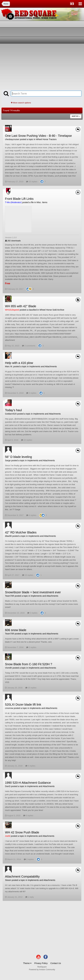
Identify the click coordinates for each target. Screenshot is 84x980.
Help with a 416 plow (19, 363)
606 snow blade (16, 630)
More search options (21, 103)
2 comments (29, 346)
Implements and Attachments (43, 366)
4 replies (31, 515)
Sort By (76, 116)
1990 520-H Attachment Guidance (28, 783)
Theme (27, 963)
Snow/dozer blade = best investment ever (33, 592)
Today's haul (13, 410)
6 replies (28, 816)
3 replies (31, 393)
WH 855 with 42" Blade (21, 306)
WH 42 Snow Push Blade (22, 832)
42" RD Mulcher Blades (21, 532)
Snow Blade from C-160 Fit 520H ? (29, 664)
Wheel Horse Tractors (46, 139)
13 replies (28, 575)
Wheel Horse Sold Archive (52, 310)
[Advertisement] (37, 66)
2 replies (31, 647)
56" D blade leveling (18, 457)
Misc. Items (42, 202)
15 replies (32, 182)
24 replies (27, 440)
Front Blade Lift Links (19, 199)
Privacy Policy (41, 963)
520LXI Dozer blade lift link (23, 705)
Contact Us (56, 963)
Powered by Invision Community (42, 970)
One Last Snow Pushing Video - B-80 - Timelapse (38, 136)
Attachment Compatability (22, 876)
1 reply (30, 897)
